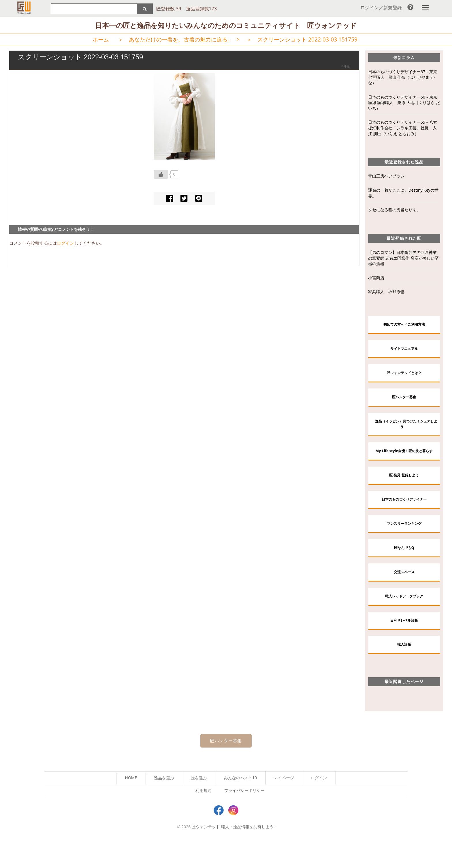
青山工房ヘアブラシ (386, 177)
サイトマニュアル (404, 351)
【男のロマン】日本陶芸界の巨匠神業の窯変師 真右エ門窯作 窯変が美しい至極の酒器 (403, 259)
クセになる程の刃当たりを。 (394, 211)
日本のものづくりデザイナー (404, 518)
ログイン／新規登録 (381, 7)
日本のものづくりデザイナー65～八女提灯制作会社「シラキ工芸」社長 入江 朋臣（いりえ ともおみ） (403, 129)
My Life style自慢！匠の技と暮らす (406, 463)
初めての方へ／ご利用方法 (404, 326)
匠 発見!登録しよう (404, 492)
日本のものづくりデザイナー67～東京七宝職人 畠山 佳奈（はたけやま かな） (403, 78)
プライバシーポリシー (244, 818)
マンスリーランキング (404, 543)
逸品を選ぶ (164, 805)
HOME (131, 805)
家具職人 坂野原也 (386, 293)
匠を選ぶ (199, 805)
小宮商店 (376, 279)
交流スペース (404, 594)
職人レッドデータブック (404, 620)
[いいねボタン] (161, 175)
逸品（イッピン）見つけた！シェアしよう (406, 431)
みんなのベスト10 (240, 805)
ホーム (101, 40)
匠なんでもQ (404, 569)
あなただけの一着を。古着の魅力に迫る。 (181, 40)
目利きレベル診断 (404, 646)
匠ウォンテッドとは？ (404, 377)
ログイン (65, 244)
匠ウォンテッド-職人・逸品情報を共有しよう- (233, 855)
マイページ (284, 805)
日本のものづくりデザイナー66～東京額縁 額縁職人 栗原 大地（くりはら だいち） (404, 103)
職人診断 (404, 671)
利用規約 (204, 818)
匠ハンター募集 (404, 402)
